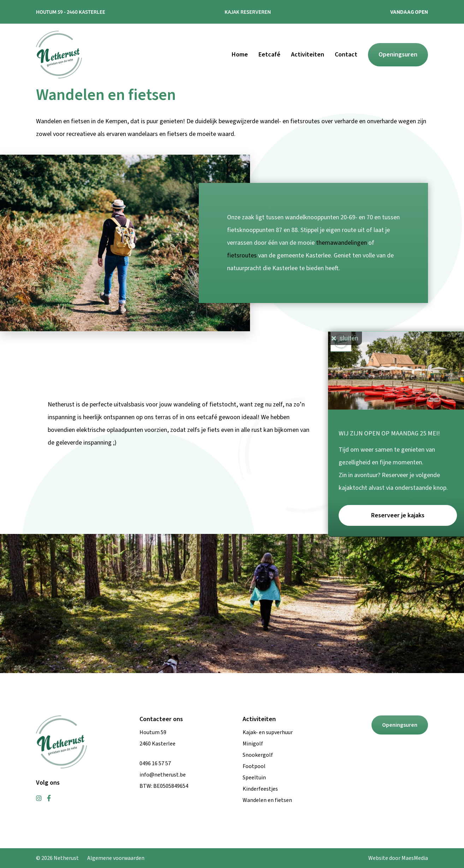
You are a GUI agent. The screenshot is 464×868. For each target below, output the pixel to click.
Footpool (254, 766)
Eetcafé (269, 55)
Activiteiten (308, 55)
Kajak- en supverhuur (268, 732)
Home (240, 55)
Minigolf (253, 744)
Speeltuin (254, 778)
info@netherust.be (163, 775)
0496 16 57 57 (155, 763)
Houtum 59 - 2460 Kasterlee (71, 12)
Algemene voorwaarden (116, 858)
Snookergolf (258, 755)
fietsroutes (242, 255)
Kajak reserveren (248, 12)
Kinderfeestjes (260, 789)
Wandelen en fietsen (267, 800)
